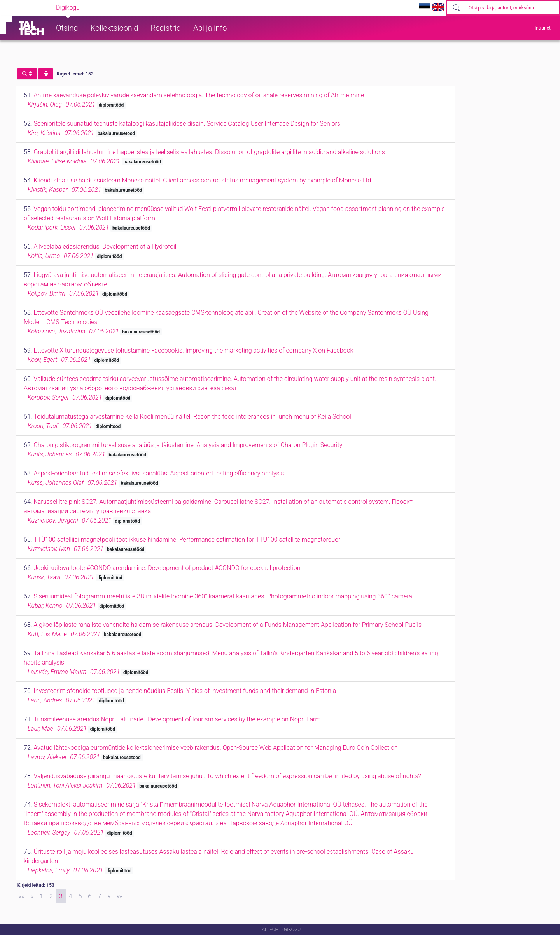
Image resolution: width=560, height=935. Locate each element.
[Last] (119, 896)
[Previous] (32, 896)
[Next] (109, 896)
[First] (22, 896)
